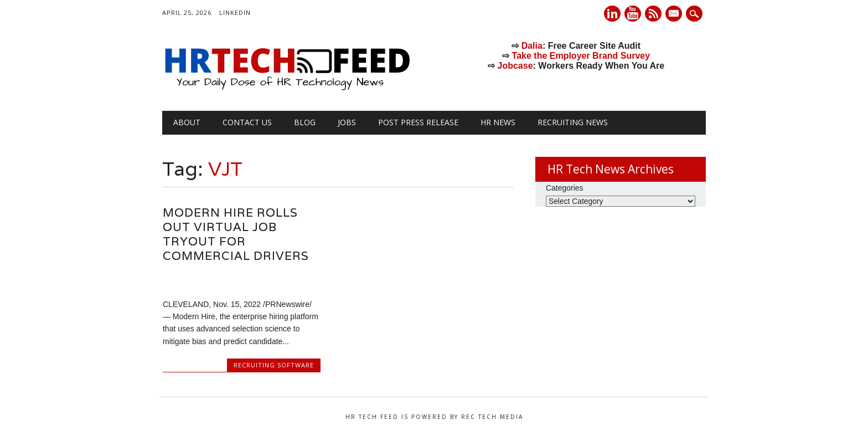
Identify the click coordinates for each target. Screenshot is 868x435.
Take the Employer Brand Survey (581, 56)
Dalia (532, 46)
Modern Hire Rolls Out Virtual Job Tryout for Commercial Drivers (236, 234)
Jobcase (515, 66)
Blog (305, 122)
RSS (653, 14)
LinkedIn (235, 12)
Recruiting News (573, 122)
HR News (498, 122)
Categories (565, 188)
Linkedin (612, 14)
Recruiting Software (274, 365)
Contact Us (247, 122)
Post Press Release (418, 122)
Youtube (633, 14)
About (187, 122)
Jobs (347, 122)
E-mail (675, 14)
